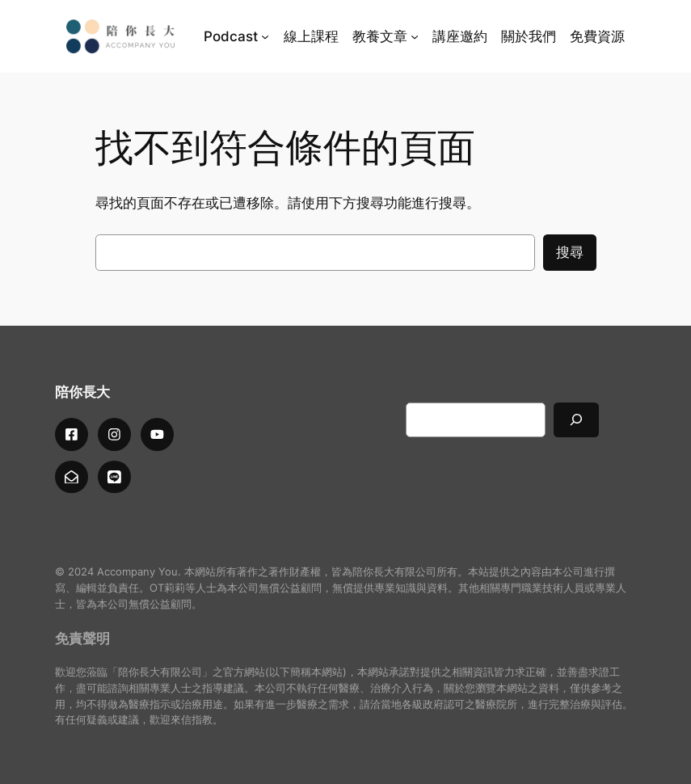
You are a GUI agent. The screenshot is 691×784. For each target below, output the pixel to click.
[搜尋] (576, 420)
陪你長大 (82, 392)
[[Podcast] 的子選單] (265, 36)
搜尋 (570, 252)
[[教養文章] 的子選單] (415, 36)
